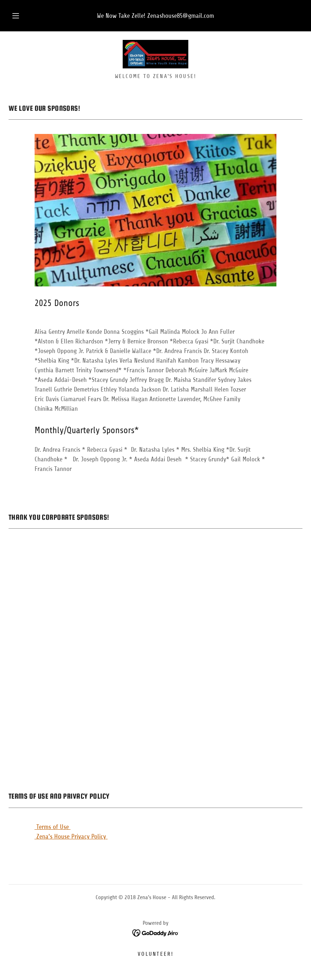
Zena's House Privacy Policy (71, 836)
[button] (22, 16)
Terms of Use (53, 827)
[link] (155, 54)
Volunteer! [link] (155, 954)
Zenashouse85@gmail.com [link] (181, 16)
